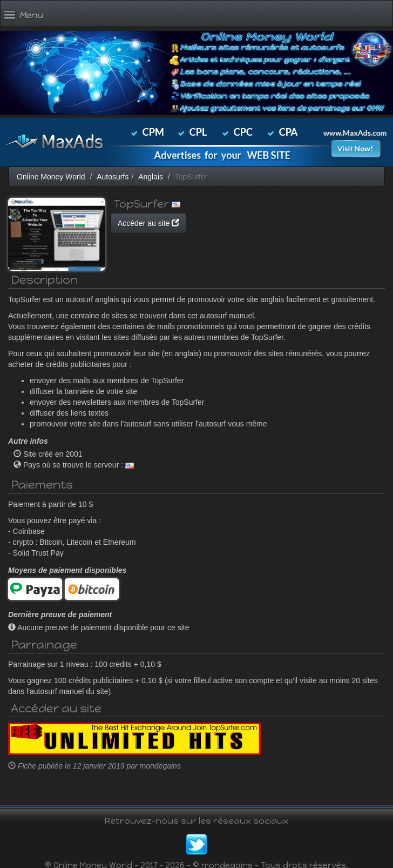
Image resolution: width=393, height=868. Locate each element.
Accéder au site (148, 223)
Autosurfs (113, 177)
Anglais (151, 177)
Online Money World (51, 177)
